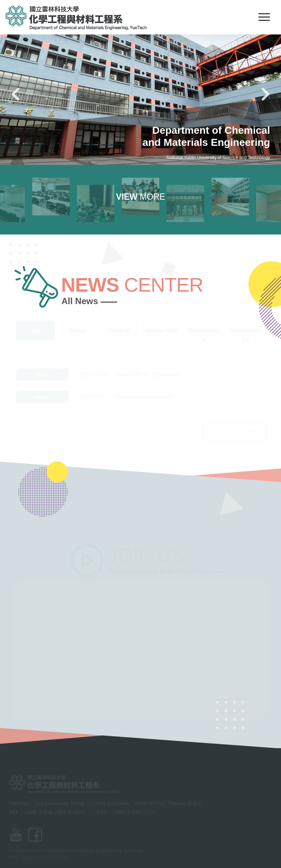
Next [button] (266, 94)
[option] (140, 82)
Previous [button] (16, 94)
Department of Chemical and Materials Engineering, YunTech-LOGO (76, 18)
